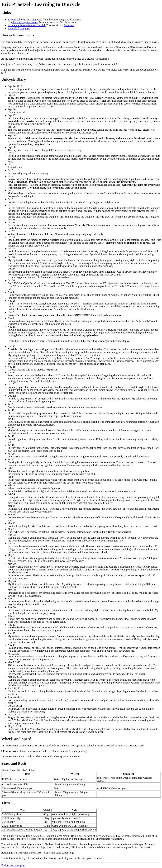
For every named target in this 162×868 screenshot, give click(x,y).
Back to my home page (13, 865)
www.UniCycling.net (19, 28)
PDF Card (37, 20)
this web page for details (25, 22)
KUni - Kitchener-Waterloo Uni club (27, 25)
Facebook (69, 25)
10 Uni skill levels (17, 20)
